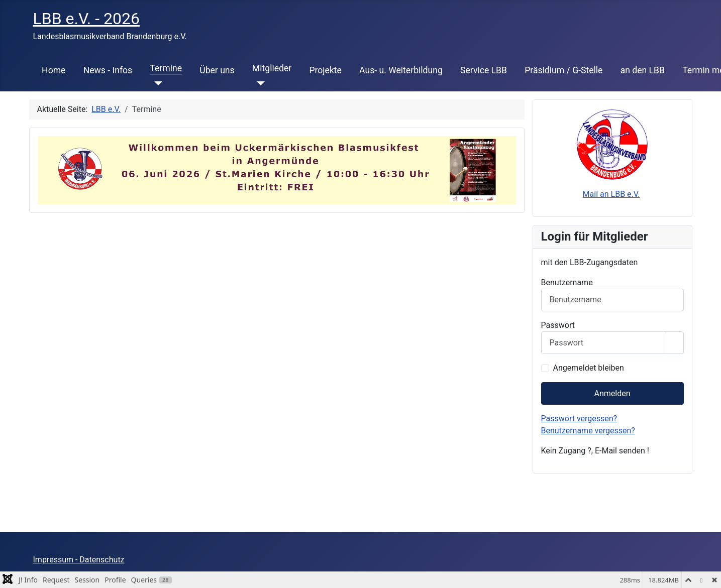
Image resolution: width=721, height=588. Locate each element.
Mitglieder (272, 68)
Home (54, 70)
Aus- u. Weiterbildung (401, 70)
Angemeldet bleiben (589, 368)
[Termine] (156, 83)
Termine (166, 68)
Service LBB (484, 70)
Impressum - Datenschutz (79, 560)
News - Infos (108, 70)
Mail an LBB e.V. (611, 194)
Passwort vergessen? (579, 419)
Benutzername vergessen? (588, 431)
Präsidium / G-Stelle (563, 70)
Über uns (217, 70)
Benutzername (567, 282)
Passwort (558, 325)
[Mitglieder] (259, 83)
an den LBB (643, 70)
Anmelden (612, 393)
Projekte (325, 70)
